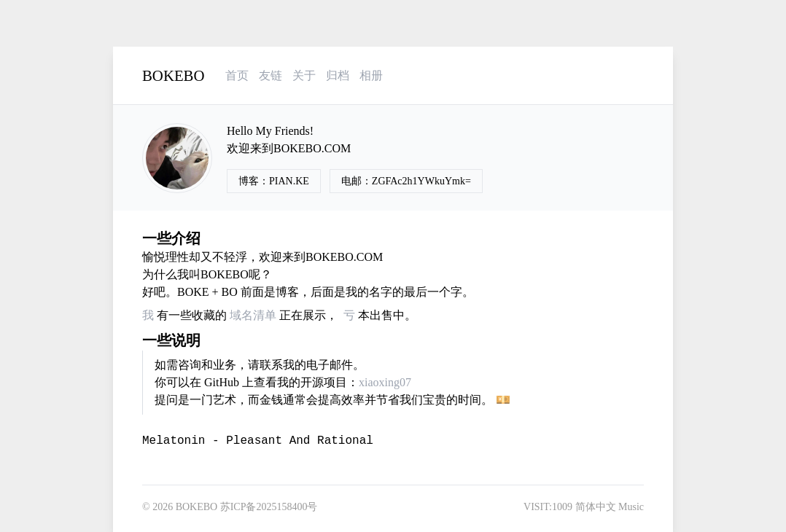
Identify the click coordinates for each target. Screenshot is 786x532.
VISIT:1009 (548, 507)
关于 (304, 75)
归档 (338, 75)
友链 (271, 75)
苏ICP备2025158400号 (269, 507)
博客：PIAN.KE (274, 181)
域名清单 (253, 315)
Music (631, 507)
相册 (371, 75)
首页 (237, 75)
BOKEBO (174, 75)
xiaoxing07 (385, 382)
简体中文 (596, 507)
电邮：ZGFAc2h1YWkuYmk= (406, 181)
